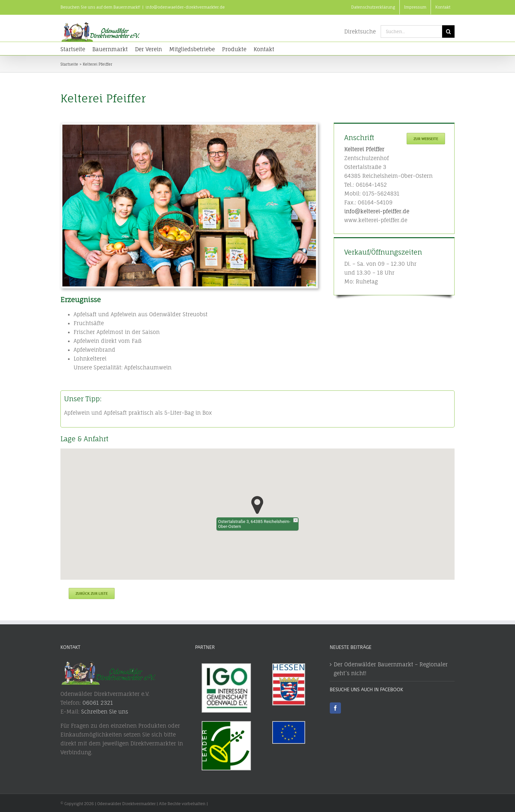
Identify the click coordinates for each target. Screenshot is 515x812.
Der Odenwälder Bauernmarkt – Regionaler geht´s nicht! (391, 667)
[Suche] (448, 31)
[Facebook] (335, 706)
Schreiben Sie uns (105, 710)
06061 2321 (98, 701)
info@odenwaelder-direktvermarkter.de (185, 7)
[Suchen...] (411, 31)
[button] (257, 505)
